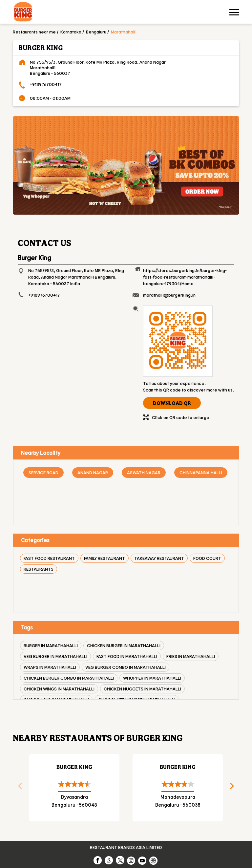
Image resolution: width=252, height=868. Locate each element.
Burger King (74, 767)
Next (234, 788)
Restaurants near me (34, 32)
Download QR (172, 403)
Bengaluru (96, 32)
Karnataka (71, 32)
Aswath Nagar (144, 472)
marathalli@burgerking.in (169, 295)
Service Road (43, 472)
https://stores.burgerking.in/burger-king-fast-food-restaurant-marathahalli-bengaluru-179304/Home (185, 277)
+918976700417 (46, 84)
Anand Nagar (93, 472)
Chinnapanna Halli (201, 472)
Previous (18, 788)
